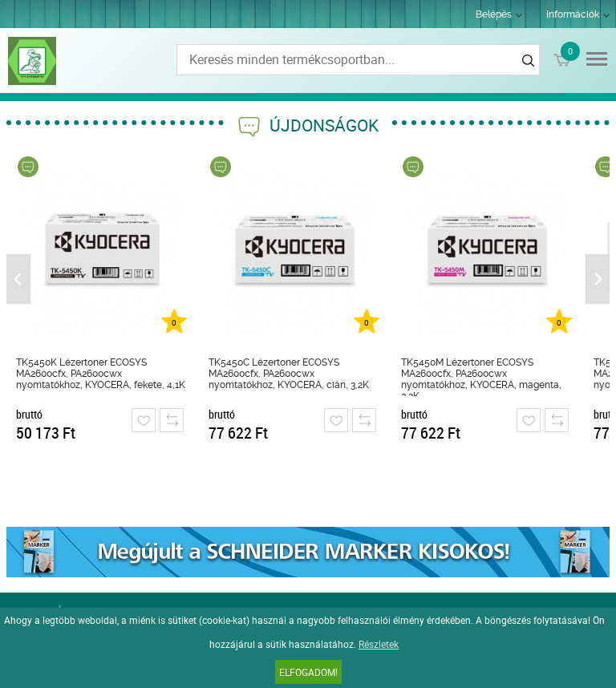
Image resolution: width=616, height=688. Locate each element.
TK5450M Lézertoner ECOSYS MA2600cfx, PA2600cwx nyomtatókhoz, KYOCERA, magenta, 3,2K (481, 376)
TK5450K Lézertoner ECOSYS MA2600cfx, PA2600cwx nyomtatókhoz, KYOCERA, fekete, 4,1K (101, 374)
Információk (573, 14)
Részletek (379, 644)
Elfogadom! (308, 672)
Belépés (494, 14)
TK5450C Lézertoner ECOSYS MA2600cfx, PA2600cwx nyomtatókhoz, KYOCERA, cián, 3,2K (289, 374)
